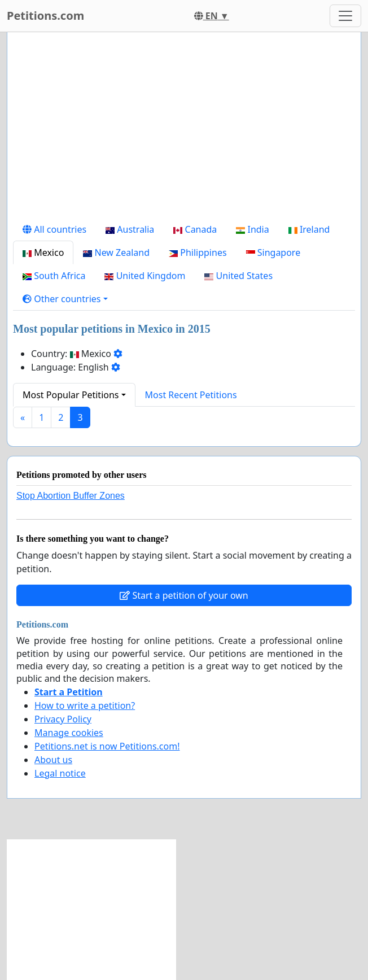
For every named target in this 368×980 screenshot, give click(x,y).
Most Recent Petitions (191, 395)
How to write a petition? (85, 705)
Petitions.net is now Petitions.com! (107, 746)
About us (53, 760)
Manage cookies (69, 733)
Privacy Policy (63, 719)
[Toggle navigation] (345, 16)
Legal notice (60, 773)
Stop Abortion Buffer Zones (71, 496)
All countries (54, 229)
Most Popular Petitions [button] (71, 395)
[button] (65, 299)
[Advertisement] (184, 129)
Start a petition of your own (184, 595)
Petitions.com (45, 16)
